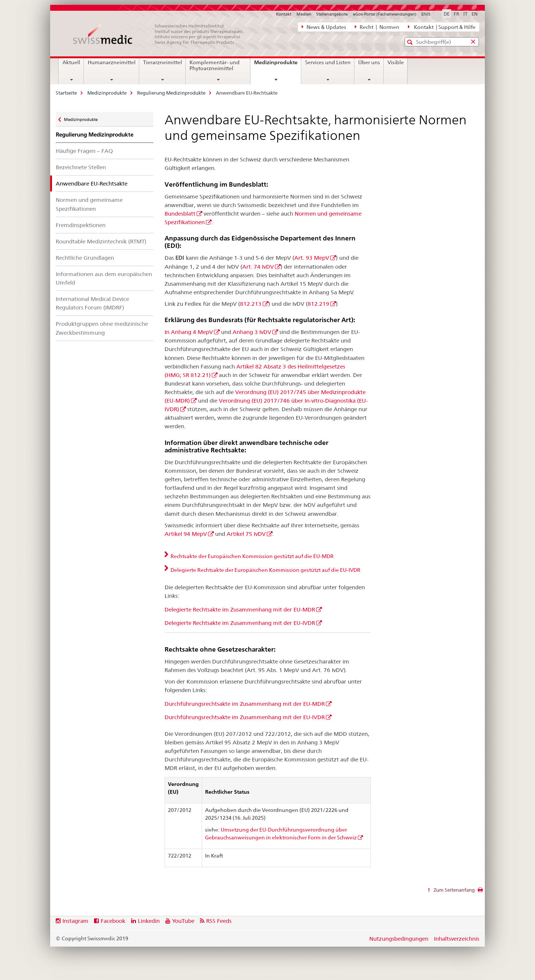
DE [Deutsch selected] (447, 14)
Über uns (369, 62)
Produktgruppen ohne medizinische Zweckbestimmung (102, 328)
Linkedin (149, 921)
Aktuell (71, 62)
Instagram (75, 921)
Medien (304, 14)
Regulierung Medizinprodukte (171, 93)
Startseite (66, 93)
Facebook (113, 921)
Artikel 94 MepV (186, 534)
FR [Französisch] (456, 14)
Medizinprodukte (278, 65)
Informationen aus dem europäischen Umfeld (104, 278)
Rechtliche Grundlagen (85, 258)
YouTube (183, 921)
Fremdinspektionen (81, 225)
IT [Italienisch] (465, 14)
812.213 (251, 304)
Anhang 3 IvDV (252, 332)
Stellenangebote (332, 14)
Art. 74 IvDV (258, 267)
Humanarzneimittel (112, 62)
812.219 (318, 304)
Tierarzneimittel (163, 62)
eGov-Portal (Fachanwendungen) (385, 14)
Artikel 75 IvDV (246, 534)
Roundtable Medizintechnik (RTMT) (101, 241)
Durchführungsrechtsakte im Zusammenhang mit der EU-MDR (245, 704)
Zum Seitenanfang (454, 890)
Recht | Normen (377, 27)
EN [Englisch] (475, 14)
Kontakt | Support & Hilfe (442, 27)
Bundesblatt (180, 214)
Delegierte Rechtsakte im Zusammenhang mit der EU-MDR (240, 609)
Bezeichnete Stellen (81, 167)
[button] (411, 42)
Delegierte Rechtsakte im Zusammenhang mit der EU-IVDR (240, 623)
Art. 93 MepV (312, 258)
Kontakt (284, 14)
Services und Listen (328, 62)
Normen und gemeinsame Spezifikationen (89, 204)
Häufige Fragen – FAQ (84, 151)
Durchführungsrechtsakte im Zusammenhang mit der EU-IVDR (245, 717)
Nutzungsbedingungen (399, 939)
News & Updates (324, 27)
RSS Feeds (219, 921)
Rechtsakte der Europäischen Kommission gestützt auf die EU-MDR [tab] (252, 556)
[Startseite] (162, 34)
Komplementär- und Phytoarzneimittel (215, 65)
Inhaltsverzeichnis (457, 939)
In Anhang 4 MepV (189, 332)
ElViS (426, 14)
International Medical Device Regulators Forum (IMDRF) (92, 303)
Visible (396, 62)
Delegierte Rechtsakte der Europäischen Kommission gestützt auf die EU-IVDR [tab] (265, 570)
